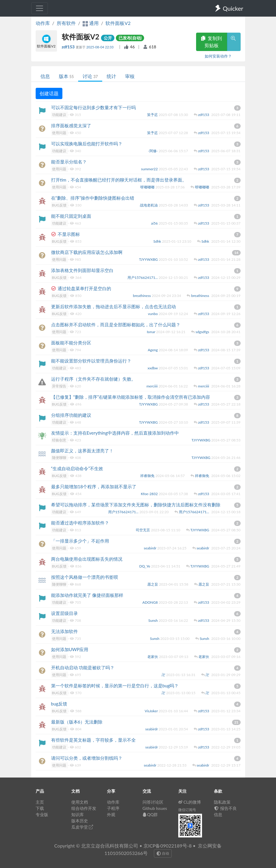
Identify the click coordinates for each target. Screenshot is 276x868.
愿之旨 (153, 584)
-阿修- (153, 151)
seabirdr (150, 548)
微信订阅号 (187, 810)
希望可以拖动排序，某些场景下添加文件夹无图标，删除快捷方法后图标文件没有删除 (136, 505)
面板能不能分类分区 (71, 343)
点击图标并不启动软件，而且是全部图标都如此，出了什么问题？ (116, 325)
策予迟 (153, 115)
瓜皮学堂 (82, 827)
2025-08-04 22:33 (100, 47)
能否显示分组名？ (69, 162)
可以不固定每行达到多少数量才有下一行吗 (93, 107)
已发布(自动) (130, 38)
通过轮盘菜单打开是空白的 (84, 288)
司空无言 (143, 530)
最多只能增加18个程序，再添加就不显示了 (94, 487)
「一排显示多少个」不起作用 (80, 541)
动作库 (43, 23)
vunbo (153, 314)
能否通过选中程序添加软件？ (80, 523)
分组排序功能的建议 (71, 415)
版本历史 (80, 821)
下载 (40, 808)
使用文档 (80, 802)
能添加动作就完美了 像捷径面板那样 (87, 595)
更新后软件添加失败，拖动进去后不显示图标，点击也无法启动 (113, 306)
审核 (130, 76)
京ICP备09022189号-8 (168, 846)
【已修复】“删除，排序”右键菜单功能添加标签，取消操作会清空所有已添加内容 (131, 397)
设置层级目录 (64, 613)
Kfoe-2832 (150, 494)
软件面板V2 (118, 23)
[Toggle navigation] (40, 8)
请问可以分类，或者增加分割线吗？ (87, 758)
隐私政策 (222, 802)
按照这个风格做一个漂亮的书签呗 (85, 577)
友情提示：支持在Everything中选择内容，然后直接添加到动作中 (115, 433)
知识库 (78, 814)
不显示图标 (69, 234)
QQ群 (150, 814)
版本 (66, 76)
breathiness (142, 296)
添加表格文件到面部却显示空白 (82, 270)
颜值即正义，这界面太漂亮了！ (82, 451)
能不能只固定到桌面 (71, 216)
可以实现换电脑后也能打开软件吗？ (87, 144)
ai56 (155, 223)
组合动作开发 (84, 808)
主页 (40, 802)
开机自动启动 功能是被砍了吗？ (83, 667)
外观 (111, 814)
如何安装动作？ (218, 56)
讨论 (90, 76)
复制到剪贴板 (212, 42)
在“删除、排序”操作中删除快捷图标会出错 (93, 198)
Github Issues (155, 808)
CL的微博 (190, 802)
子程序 (113, 808)
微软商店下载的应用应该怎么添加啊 (87, 252)
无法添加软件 (64, 631)
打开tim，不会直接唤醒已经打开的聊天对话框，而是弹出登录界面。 (119, 180)
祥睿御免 (148, 476)
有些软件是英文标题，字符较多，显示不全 (93, 740)
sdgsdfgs (203, 332)
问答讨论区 (153, 802)
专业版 (42, 814)
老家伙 (153, 657)
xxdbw (153, 368)
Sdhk (158, 241)
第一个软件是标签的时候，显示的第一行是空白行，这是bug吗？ (115, 686)
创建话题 (49, 93)
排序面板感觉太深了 (71, 125)
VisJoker (152, 711)
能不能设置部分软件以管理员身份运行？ (91, 361)
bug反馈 (59, 704)
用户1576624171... (143, 278)
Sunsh (153, 620)
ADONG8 (150, 602)
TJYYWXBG (149, 259)
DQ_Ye (145, 566)
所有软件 (66, 23)
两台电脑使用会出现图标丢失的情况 (87, 559)
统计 (111, 76)
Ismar (151, 332)
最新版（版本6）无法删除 (77, 722)
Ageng (153, 350)
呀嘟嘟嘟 (148, 187)
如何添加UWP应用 (70, 649)
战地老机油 (149, 205)
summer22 (150, 169)
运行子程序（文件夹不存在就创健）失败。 (93, 379)
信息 (45, 76)
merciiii (153, 386)
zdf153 (69, 47)
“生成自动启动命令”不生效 (77, 468)
